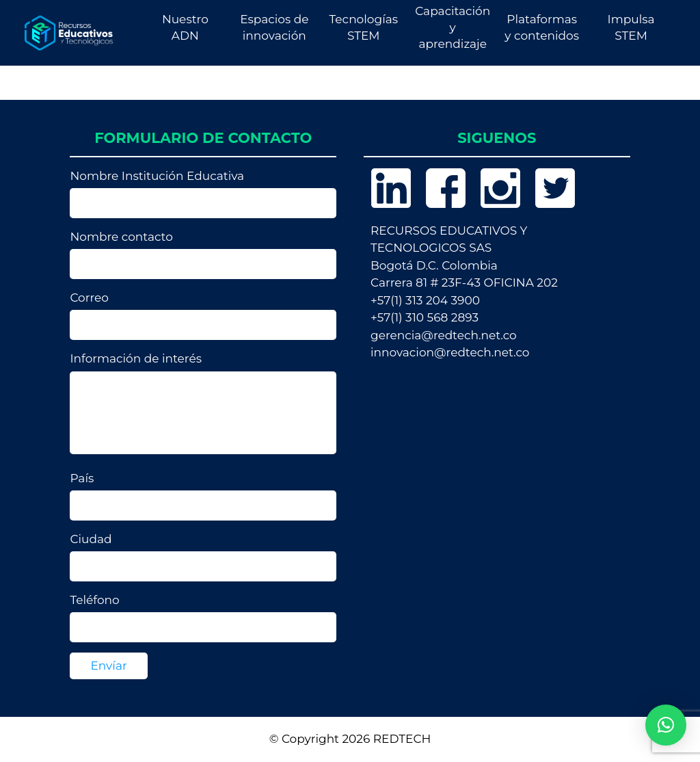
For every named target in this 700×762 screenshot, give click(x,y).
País (203, 496)
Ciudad (203, 557)
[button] (666, 725)
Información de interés (203, 406)
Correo (203, 315)
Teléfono (203, 618)
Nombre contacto (203, 254)
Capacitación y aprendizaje (453, 27)
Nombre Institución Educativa (203, 194)
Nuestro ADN (185, 27)
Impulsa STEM (631, 27)
